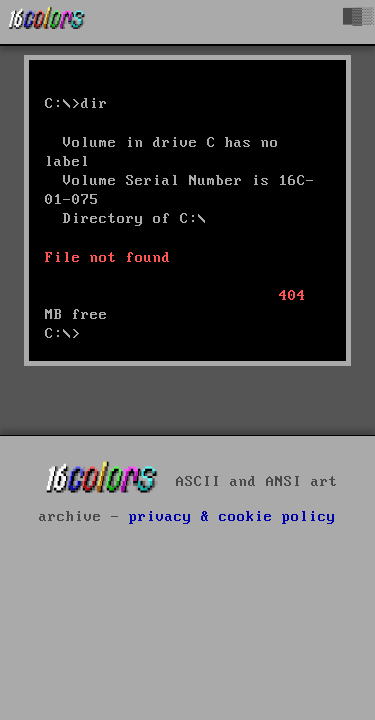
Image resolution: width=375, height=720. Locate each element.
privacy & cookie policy (232, 517)
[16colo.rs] (47, 22)
